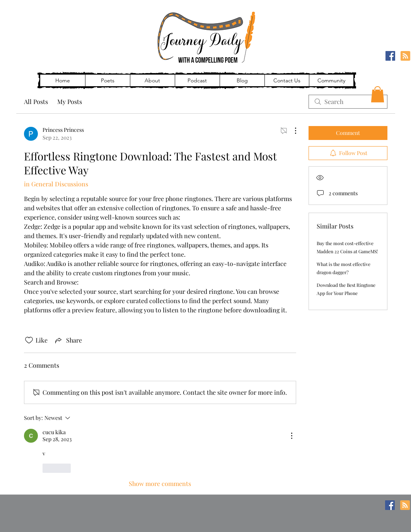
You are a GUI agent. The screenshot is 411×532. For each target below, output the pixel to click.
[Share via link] (68, 340)
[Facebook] (390, 56)
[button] (378, 94)
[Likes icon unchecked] (29, 340)
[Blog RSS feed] (405, 56)
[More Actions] (292, 131)
